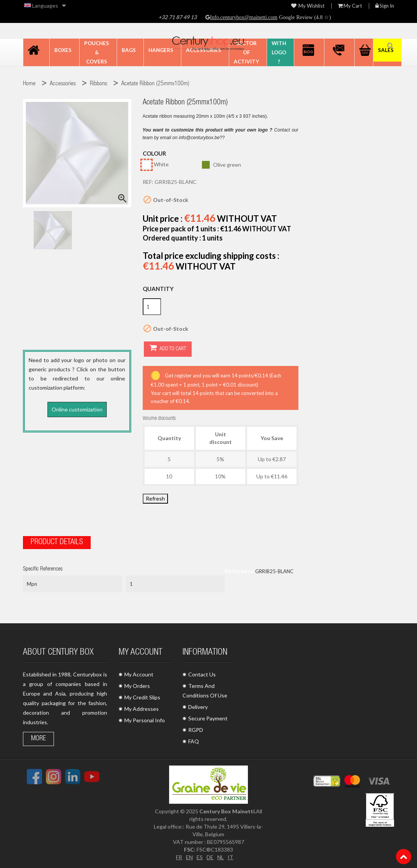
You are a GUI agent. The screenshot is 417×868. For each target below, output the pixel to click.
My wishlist (308, 6)
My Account (139, 674)
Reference (239, 570)
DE (210, 857)
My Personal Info (145, 720)
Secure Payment (208, 718)
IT (230, 857)
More (38, 739)
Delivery (198, 707)
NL (221, 857)
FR (179, 857)
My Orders (137, 686)
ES (200, 857)
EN (189, 857)
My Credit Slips (142, 697)
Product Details (57, 542)
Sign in (385, 6)
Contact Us (202, 674)
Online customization (77, 409)
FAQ (194, 741)
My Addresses (142, 709)
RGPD (196, 730)
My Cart (350, 6)
